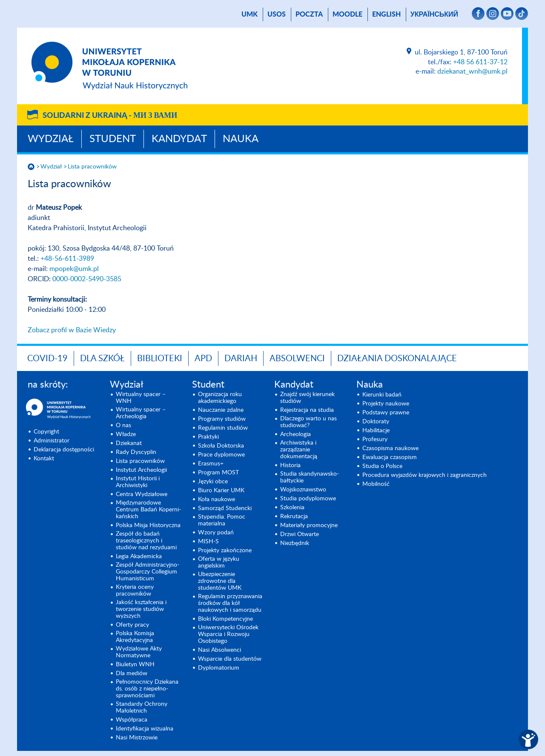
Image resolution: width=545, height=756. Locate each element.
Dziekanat (129, 443)
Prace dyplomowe (221, 455)
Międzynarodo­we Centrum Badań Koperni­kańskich (148, 510)
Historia (290, 465)
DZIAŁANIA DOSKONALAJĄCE (397, 359)
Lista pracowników (92, 167)
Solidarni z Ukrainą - (110, 116)
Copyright (46, 432)
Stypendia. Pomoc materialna (222, 520)
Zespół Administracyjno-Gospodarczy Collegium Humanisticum (148, 572)
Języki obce (213, 482)
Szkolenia (292, 508)
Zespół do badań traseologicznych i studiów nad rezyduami (146, 541)
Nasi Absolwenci (219, 650)
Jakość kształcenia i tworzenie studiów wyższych (141, 609)
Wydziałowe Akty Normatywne (139, 652)
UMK (250, 14)
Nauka (241, 139)
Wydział (51, 139)
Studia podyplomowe (308, 499)
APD (203, 359)
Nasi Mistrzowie (137, 738)
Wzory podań (216, 533)
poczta (309, 14)
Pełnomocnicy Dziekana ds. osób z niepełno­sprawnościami (147, 689)
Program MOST (218, 473)
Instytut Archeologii (141, 470)
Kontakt (44, 459)
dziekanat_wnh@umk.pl (472, 71)
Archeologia (295, 434)
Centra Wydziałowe (142, 494)
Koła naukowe (217, 499)
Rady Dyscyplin (136, 452)
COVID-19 (47, 359)
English (386, 14)
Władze (126, 434)
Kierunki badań (382, 395)
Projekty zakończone (225, 551)
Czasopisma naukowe (390, 448)
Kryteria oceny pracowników (135, 591)
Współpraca (132, 720)
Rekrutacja (294, 516)
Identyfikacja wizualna (145, 729)
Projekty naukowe (386, 404)
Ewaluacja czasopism (390, 457)
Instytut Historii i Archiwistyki (138, 482)
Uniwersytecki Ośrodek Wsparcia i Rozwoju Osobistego (228, 634)
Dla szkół (102, 359)
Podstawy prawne (386, 413)
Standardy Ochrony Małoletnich (142, 708)
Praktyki (208, 437)
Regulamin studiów (223, 428)
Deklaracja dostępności (64, 450)
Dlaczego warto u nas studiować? (308, 422)
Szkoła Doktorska (221, 446)
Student (113, 139)
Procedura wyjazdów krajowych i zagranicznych (425, 475)
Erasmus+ (211, 464)
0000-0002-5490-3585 (87, 279)
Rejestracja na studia (307, 410)
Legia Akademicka (139, 556)
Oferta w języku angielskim (219, 562)
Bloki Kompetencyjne (225, 619)
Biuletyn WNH (135, 665)
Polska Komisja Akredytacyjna (135, 637)
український (434, 14)
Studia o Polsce (382, 466)
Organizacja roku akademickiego (220, 398)
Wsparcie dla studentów (230, 659)
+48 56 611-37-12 (480, 62)
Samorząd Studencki (225, 508)
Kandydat (179, 139)
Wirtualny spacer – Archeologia (141, 413)
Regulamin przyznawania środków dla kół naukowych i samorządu (230, 603)
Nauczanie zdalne (221, 410)
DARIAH (241, 359)
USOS (277, 14)
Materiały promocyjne (309, 525)
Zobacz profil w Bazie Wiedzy (72, 330)
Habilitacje (376, 431)
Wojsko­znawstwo (303, 490)
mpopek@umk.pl (74, 269)
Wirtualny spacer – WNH (141, 398)
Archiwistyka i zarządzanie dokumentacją (299, 450)
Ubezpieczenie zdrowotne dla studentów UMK (220, 581)
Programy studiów (222, 419)
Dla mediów (132, 673)
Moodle (347, 14)
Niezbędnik (295, 543)
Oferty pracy (132, 625)
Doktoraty (376, 422)
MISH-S (208, 542)
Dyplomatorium (219, 668)
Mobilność (376, 484)
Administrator (52, 441)
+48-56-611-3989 (67, 259)
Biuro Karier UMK (221, 491)
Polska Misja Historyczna (148, 525)
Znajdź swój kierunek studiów (307, 398)
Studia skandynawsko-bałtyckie (310, 477)
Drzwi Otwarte (300, 534)
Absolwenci (297, 359)
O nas (123, 425)
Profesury (375, 439)
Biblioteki (160, 359)
